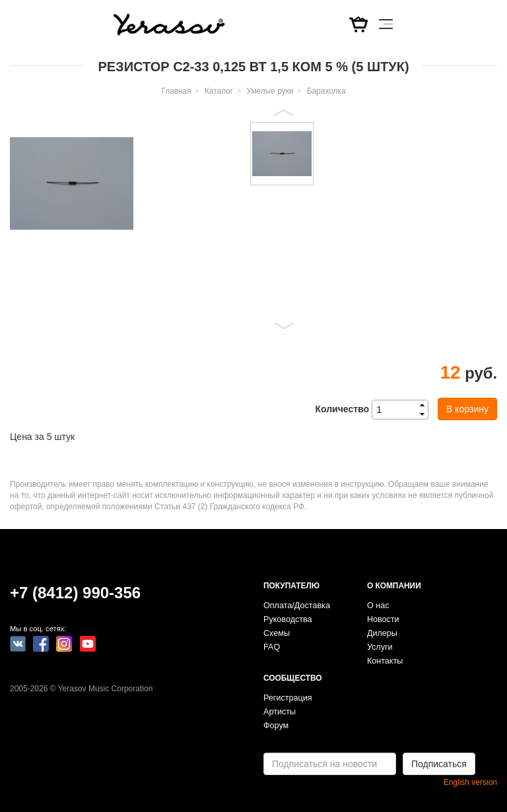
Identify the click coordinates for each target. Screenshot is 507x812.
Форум (276, 726)
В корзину (467, 409)
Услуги (380, 647)
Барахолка (326, 91)
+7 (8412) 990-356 (75, 593)
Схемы (277, 633)
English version (470, 782)
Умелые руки (270, 91)
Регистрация (288, 698)
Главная (176, 91)
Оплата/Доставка (297, 606)
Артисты (280, 712)
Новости (383, 619)
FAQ (272, 647)
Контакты (385, 661)
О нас (378, 606)
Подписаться (439, 764)
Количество (342, 409)
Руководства (288, 619)
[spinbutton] (404, 410)
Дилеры (382, 633)
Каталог (219, 91)
